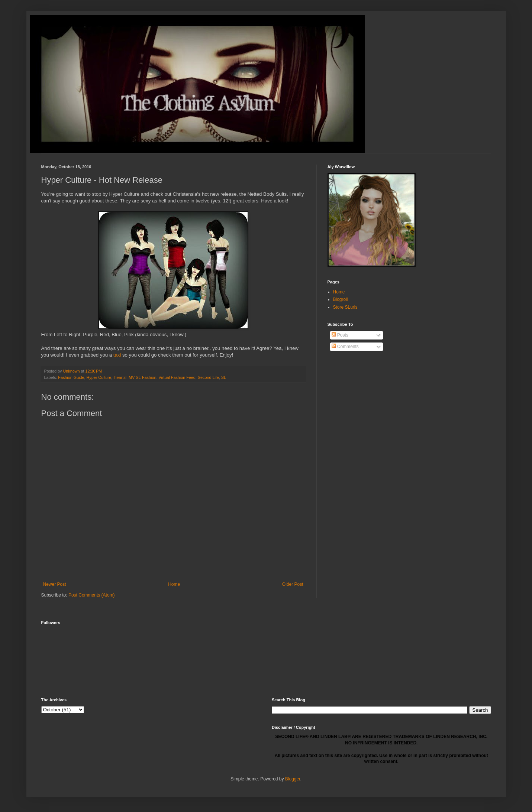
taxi (117, 355)
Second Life (208, 377)
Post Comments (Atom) (92, 595)
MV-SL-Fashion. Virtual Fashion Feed (162, 377)
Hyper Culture (99, 377)
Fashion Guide (71, 377)
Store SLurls (345, 307)
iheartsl (120, 377)
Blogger (293, 779)
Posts (340, 335)
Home (174, 584)
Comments (345, 347)
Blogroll (341, 299)
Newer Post (55, 584)
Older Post (293, 584)
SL (224, 377)
